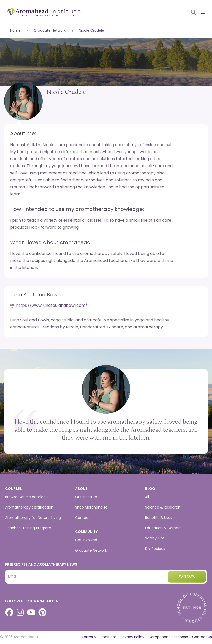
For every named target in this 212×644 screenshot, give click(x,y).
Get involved (86, 540)
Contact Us (202, 637)
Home (15, 31)
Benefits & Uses (159, 518)
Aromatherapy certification (29, 508)
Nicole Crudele (92, 31)
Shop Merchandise (91, 508)
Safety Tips (155, 539)
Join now (187, 577)
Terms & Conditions (99, 637)
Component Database (168, 637)
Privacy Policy (132, 637)
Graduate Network (50, 31)
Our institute (86, 497)
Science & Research (163, 508)
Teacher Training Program (28, 528)
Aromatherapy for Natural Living (33, 518)
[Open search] (191, 12)
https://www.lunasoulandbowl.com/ (52, 306)
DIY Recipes (155, 549)
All (147, 497)
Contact (82, 518)
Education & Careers (163, 528)
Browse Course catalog (25, 497)
